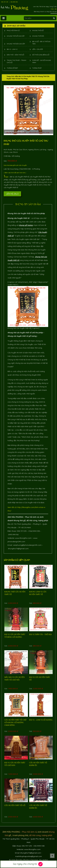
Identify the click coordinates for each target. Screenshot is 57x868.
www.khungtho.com (23, 538)
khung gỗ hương (26, 225)
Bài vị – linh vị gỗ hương (41, 720)
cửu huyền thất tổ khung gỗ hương (22, 180)
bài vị (12, 177)
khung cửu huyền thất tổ (28, 182)
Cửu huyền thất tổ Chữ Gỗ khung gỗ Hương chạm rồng (15, 723)
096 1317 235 (5, 2)
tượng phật (43, 521)
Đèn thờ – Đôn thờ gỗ (15, 55)
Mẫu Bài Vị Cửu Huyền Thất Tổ (26, 76)
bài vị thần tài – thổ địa (40, 634)
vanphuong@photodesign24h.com (27, 545)
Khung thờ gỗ (38, 30)
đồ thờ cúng (32, 521)
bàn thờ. (24, 250)
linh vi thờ (43, 185)
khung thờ (18, 521)
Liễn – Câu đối (38, 49)
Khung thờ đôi (38, 36)
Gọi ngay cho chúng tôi (28, 864)
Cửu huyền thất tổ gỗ (15, 805)
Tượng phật (37, 68)
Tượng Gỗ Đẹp (12, 68)
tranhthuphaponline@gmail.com (29, 856)
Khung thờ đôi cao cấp (16, 44)
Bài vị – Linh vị (12, 49)
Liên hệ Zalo (12, 194)
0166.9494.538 (34, 531)
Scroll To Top (52, 856)
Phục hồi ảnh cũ (13, 30)
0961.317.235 (22, 531)
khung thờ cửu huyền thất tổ (27, 185)
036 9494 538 (14, 2)
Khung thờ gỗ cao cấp (16, 36)
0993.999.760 (13, 535)
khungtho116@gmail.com (18, 549)
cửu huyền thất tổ (22, 177)
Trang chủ (10, 76)
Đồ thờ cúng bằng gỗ (41, 55)
